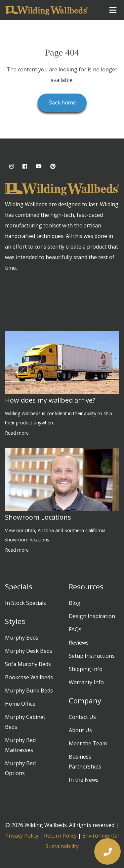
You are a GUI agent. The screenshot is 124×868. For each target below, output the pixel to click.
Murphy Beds (22, 638)
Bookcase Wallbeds (29, 677)
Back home (62, 103)
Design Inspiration (92, 616)
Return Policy (60, 836)
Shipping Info (86, 669)
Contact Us (82, 717)
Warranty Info (86, 682)
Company (85, 700)
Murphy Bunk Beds (29, 690)
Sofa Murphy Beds (28, 664)
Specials (19, 586)
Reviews (79, 643)
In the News (84, 780)
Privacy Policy (22, 836)
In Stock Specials (25, 603)
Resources (86, 586)
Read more (17, 433)
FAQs (75, 629)
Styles (15, 621)
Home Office (20, 704)
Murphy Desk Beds (29, 651)
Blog (75, 603)
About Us (80, 730)
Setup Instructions (92, 656)
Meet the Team (88, 743)
